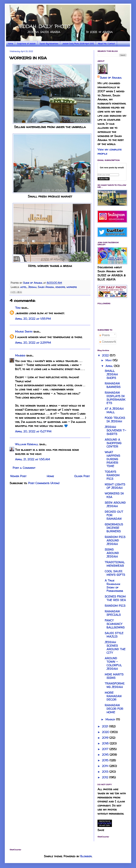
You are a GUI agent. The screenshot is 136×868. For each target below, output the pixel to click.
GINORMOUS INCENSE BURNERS (114, 528)
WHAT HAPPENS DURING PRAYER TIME (112, 459)
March (111, 719)
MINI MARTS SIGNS (114, 676)
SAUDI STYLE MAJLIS (114, 635)
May (109, 360)
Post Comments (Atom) (44, 483)
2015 (106, 760)
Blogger (86, 856)
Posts (105, 335)
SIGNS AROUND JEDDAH (112, 553)
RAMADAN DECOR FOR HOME (114, 709)
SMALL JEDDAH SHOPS (111, 374)
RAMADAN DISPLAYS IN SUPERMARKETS (115, 398)
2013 (106, 772)
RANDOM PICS (115, 606)
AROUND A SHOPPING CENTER (113, 443)
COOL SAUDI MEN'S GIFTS (115, 573)
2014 (106, 766)
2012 (105, 777)
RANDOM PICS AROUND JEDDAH (115, 540)
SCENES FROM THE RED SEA (115, 598)
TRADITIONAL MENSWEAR (115, 564)
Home (10, 44)
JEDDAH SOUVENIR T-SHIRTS (115, 430)
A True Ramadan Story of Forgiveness (114, 586)
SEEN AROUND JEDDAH (115, 504)
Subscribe (104, 179)
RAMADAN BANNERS (113, 385)
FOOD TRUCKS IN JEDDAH (115, 420)
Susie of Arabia (111, 78)
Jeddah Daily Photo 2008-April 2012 (78, 44)
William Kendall (27, 444)
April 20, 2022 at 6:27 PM (33, 431)
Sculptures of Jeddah (26, 44)
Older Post (82, 476)
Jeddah (32, 287)
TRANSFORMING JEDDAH (115, 685)
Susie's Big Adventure (49, 44)
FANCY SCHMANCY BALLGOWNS (115, 624)
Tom (18, 308)
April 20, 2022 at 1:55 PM (33, 319)
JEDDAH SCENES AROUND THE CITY (115, 647)
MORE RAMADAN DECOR (113, 696)
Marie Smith (24, 332)
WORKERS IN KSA (114, 495)
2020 (106, 732)
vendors (60, 287)
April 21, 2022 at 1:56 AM (32, 459)
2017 (106, 749)
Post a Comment (24, 468)
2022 (106, 355)
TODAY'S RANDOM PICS (112, 475)
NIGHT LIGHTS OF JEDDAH (115, 486)
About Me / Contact (106, 44)
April (110, 366)
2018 (106, 743)
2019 (106, 738)
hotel (23, 287)
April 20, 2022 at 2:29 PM (33, 343)
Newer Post (18, 476)
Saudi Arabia (46, 287)
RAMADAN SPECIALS (113, 613)
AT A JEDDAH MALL (114, 410)
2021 (105, 726)
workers (72, 287)
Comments (108, 342)
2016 (106, 755)
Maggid (20, 355)
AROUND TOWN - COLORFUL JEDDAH (113, 663)
